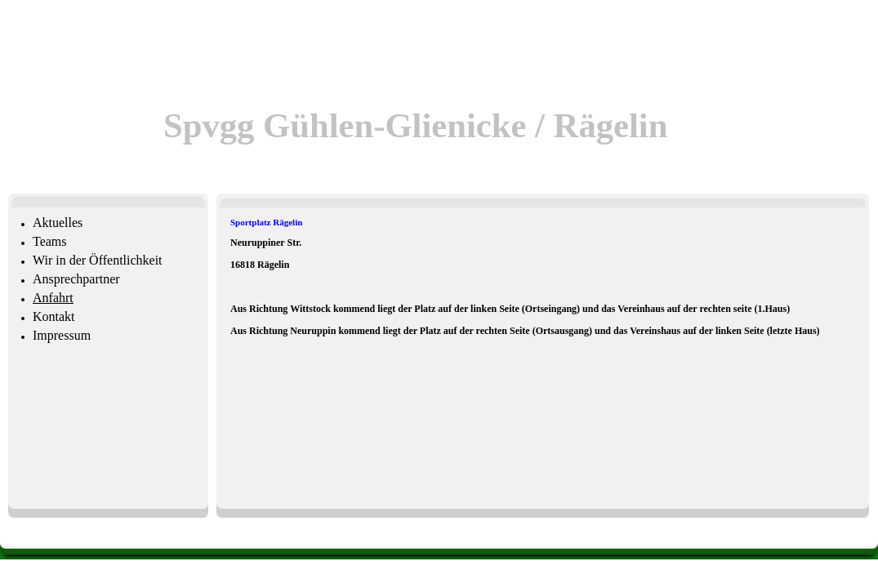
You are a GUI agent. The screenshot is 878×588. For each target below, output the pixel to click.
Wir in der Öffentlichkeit (98, 260)
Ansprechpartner (76, 279)
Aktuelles (58, 223)
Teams (50, 241)
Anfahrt (53, 298)
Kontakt (54, 316)
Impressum (62, 335)
